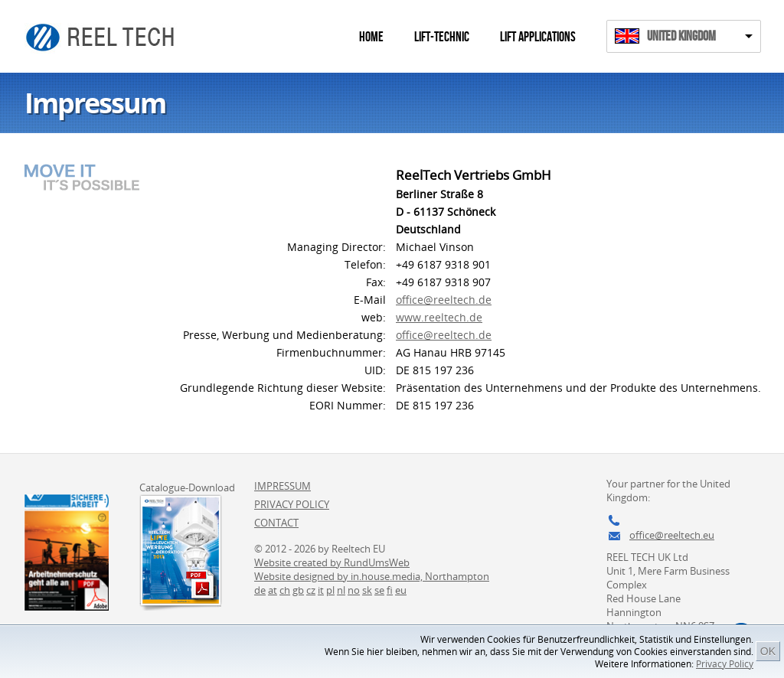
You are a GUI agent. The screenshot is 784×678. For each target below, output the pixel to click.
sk (367, 590)
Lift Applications (538, 37)
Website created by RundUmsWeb (332, 562)
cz (311, 590)
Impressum (283, 486)
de (260, 590)
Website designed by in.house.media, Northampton (372, 576)
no (354, 590)
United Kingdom (681, 36)
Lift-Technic (442, 37)
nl (341, 590)
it (321, 590)
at (273, 590)
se (379, 590)
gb (298, 590)
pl (330, 590)
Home (371, 37)
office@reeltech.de (444, 300)
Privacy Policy (725, 664)
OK (768, 651)
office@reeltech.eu (672, 535)
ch (285, 590)
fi (390, 590)
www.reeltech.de (439, 317)
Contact (276, 523)
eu (401, 590)
